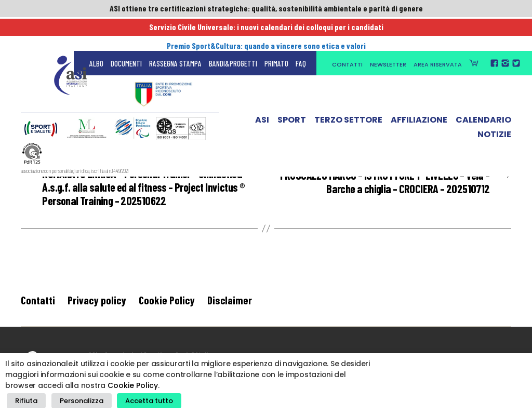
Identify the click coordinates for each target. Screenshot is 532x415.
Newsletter (388, 32)
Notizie (494, 104)
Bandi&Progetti (233, 31)
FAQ (301, 31)
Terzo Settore (348, 90)
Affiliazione (419, 90)
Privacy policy (97, 305)
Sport (292, 90)
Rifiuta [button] (25, 402)
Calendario (483, 90)
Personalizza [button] (76, 402)
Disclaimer (230, 305)
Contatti (347, 32)
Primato (276, 31)
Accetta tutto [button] (140, 402)
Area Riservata (438, 32)
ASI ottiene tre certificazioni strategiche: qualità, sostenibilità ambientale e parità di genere (266, 9)
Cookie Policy (167, 305)
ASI (262, 90)
